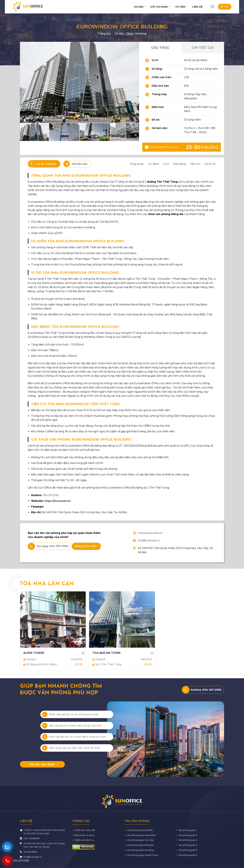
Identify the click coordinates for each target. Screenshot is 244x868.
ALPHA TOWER (34, 653)
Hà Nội (140, 7)
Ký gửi (225, 7)
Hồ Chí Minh (160, 7)
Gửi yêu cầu (75, 164)
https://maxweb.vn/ (57, 501)
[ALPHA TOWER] (53, 620)
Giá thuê (210, 164)
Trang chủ (104, 34)
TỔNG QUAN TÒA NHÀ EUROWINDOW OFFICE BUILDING (81, 175)
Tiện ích (195, 164)
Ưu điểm (154, 164)
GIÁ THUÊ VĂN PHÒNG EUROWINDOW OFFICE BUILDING (81, 439)
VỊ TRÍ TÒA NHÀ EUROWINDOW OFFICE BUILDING (75, 273)
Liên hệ (197, 7)
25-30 (42, 164)
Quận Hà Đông (137, 34)
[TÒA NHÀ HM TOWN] (122, 620)
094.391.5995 (51, 495)
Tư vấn (181, 7)
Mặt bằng (180, 164)
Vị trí (166, 164)
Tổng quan (137, 164)
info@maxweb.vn (149, 540)
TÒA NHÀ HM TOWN (106, 653)
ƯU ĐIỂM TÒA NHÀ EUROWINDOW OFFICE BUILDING (78, 241)
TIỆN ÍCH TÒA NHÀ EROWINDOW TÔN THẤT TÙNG (75, 404)
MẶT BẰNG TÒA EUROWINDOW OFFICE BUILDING (75, 327)
